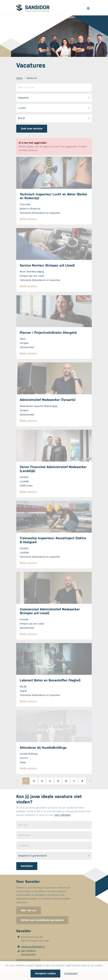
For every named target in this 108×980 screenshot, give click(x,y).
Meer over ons (29, 910)
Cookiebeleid (71, 973)
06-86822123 (28, 955)
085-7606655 (28, 951)
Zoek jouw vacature (32, 129)
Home (19, 78)
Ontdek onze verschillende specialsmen (42, 920)
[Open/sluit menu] (88, 8)
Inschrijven (27, 866)
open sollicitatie (62, 815)
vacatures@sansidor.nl (33, 947)
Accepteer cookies (45, 973)
